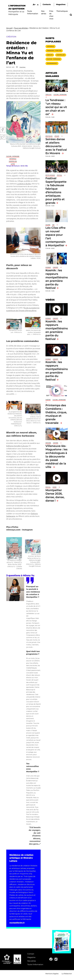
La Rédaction (67, 974)
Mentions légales (52, 974)
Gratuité (50, 55)
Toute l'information (35, 964)
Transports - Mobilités (54, 51)
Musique (48, 267)
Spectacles (49, 136)
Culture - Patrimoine (13, 156)
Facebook (3, 130)
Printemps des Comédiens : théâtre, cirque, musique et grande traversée (56, 414)
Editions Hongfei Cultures (17, 446)
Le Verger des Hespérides (27, 351)
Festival (59, 175)
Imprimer (23, 67)
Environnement (52, 63)
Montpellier (13, 161)
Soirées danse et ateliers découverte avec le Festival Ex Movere (56, 146)
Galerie (48, 225)
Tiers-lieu (48, 95)
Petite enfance (50, 175)
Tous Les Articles (21, 28)
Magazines (61, 4)
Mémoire (48, 443)
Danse (55, 487)
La (24, 184)
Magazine (31, 957)
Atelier (57, 136)
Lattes (13, 164)
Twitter (3, 137)
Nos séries (32, 961)
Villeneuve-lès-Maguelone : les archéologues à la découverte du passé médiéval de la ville (56, 456)
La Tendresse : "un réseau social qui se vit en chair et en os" (56, 107)
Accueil (9, 28)
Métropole (13, 159)
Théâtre (48, 400)
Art (53, 225)
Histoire (56, 443)
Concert (55, 267)
